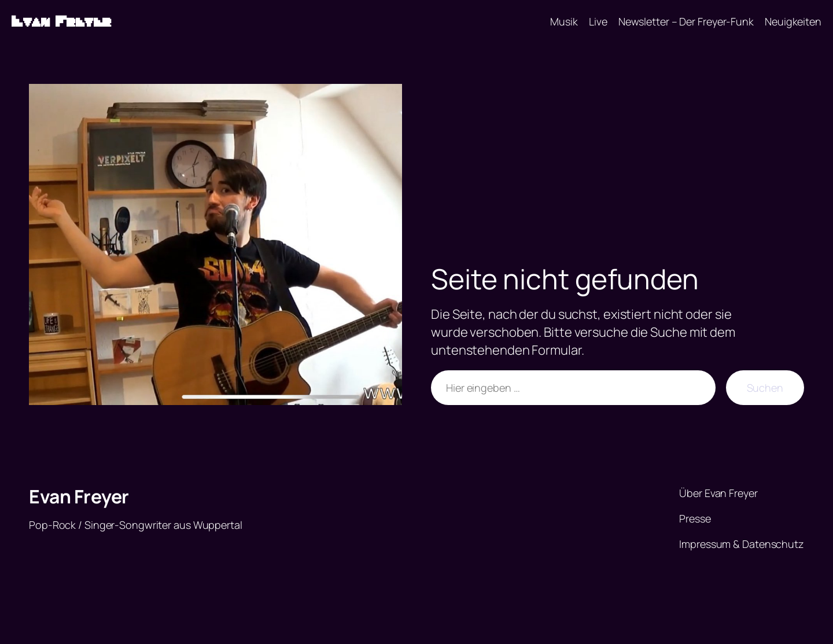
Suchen (765, 388)
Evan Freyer (62, 22)
